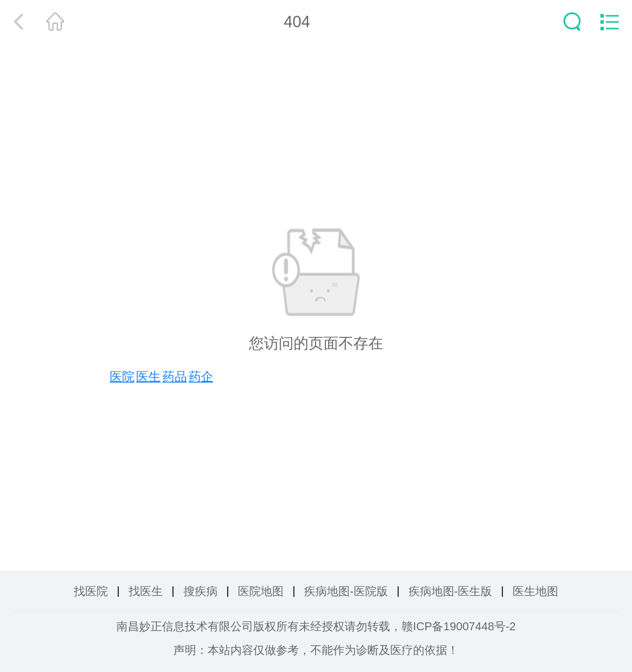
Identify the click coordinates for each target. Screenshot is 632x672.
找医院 (91, 591)
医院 (122, 377)
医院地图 (261, 591)
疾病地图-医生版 (451, 591)
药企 (201, 377)
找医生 (146, 591)
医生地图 (535, 591)
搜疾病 (201, 591)
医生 (148, 377)
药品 (175, 377)
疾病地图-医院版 (346, 591)
